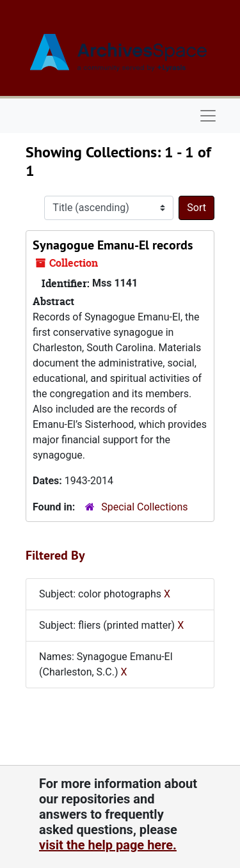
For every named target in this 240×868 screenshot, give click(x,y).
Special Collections (144, 507)
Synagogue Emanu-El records (113, 245)
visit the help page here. (108, 845)
